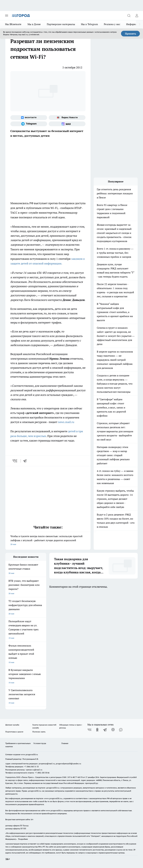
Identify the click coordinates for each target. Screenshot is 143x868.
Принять (131, 34)
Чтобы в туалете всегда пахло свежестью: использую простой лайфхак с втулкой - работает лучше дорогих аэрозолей (48, 540)
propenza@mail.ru (47, 764)
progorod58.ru (53, 788)
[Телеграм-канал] (29, 124)
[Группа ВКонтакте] (29, 118)
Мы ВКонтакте (13, 24)
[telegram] (26, 461)
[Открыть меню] (7, 16)
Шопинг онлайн (12, 725)
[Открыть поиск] (129, 16)
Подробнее (23, 839)
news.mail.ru (66, 422)
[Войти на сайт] (137, 16)
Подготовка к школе (14, 732)
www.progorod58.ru (29, 754)
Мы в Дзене (34, 24)
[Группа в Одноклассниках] (97, 730)
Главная (65, 743)
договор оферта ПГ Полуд (17, 826)
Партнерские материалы (61, 24)
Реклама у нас (112, 24)
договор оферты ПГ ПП (16, 829)
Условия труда (40, 743)
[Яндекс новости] (67, 118)
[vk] (15, 461)
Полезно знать (39, 732)
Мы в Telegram (89, 24)
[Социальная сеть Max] (67, 124)
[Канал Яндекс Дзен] (113, 730)
